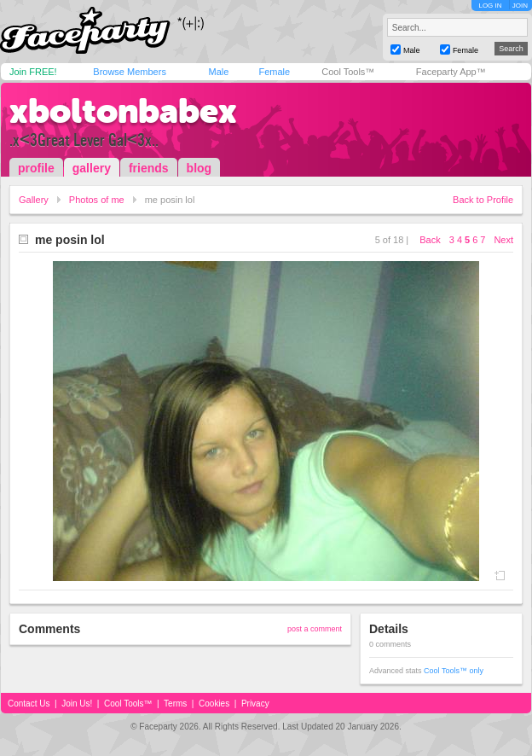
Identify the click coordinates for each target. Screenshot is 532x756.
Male (218, 72)
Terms (175, 704)
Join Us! (77, 704)
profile (36, 168)
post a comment (315, 629)
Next (503, 240)
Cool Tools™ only (454, 671)
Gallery (34, 200)
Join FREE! (33, 72)
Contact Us (29, 704)
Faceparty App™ (451, 72)
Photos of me (97, 200)
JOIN (520, 6)
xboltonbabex (123, 111)
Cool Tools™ (348, 72)
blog (199, 168)
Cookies (214, 704)
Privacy (255, 704)
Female (274, 72)
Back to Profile (483, 200)
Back (430, 240)
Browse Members (130, 72)
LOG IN (490, 6)
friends (149, 168)
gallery (92, 168)
